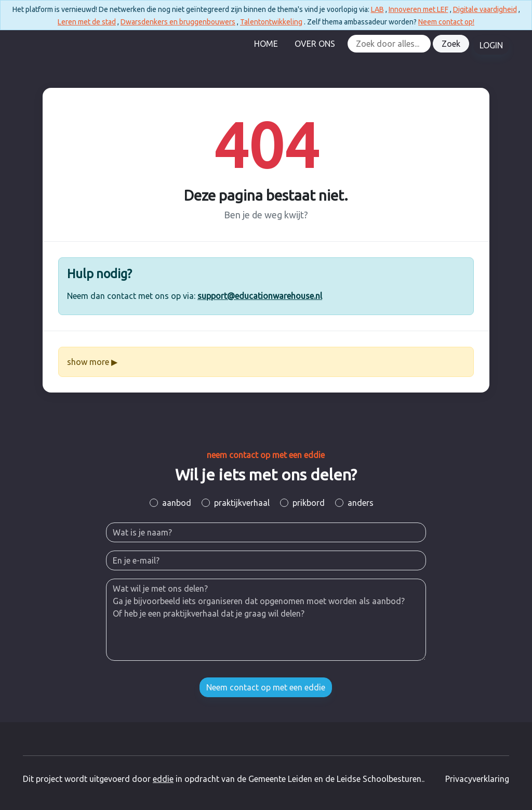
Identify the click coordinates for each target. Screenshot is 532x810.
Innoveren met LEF (418, 9)
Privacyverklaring (477, 779)
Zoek (451, 44)
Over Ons (315, 44)
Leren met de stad (87, 22)
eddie (163, 779)
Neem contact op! (446, 22)
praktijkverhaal (242, 503)
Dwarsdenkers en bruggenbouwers (178, 22)
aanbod (177, 503)
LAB (377, 9)
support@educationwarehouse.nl (260, 296)
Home (266, 44)
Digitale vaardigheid (485, 9)
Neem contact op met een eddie (266, 687)
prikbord (309, 503)
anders (361, 503)
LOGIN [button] (491, 45)
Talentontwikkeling (271, 22)
